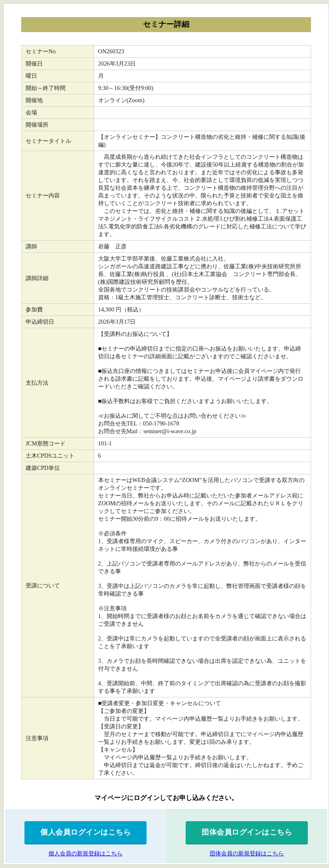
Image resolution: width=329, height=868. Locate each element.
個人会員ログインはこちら (86, 832)
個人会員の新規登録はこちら (86, 854)
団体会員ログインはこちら (247, 832)
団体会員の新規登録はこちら (247, 854)
